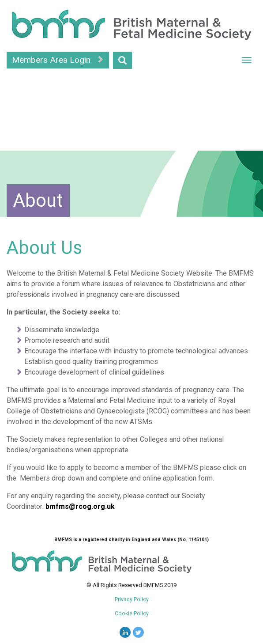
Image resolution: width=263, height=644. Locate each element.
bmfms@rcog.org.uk (80, 506)
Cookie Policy (132, 613)
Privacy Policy (132, 599)
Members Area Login (58, 60)
